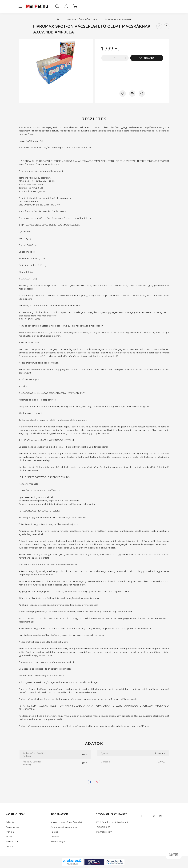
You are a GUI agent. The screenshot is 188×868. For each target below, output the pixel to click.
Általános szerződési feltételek (66, 822)
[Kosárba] (147, 58)
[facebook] (91, 782)
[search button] (57, 6)
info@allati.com (104, 832)
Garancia (10, 846)
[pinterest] (97, 782)
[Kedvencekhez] (123, 94)
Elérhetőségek (58, 841)
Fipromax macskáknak (118, 19)
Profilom (10, 832)
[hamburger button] (20, 6)
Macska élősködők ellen (82, 19)
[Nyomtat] (142, 94)
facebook (141, 816)
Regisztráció (12, 827)
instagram (160, 816)
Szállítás (55, 837)
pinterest (154, 816)
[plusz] (125, 58)
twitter (148, 816)
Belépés (10, 822)
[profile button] (66, 6)
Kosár (9, 837)
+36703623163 (103, 827)
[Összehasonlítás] (132, 94)
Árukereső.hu (72, 864)
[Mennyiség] (115, 58)
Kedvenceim (12, 841)
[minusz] (104, 58)
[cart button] (75, 6)
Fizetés (54, 832)
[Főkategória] (58, 19)
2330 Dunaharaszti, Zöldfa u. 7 (112, 822)
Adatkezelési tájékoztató (64, 827)
